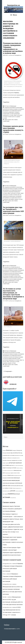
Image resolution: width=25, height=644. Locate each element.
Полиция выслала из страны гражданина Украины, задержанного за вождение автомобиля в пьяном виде (13, 48)
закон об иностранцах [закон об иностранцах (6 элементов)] (19, 465)
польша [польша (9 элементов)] (14, 488)
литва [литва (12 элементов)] (12, 475)
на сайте (12, 629)
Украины (17, 93)
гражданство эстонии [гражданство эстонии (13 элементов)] (17, 460)
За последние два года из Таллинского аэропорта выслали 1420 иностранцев (13, 210)
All (5, 106)
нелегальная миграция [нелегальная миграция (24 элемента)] (9, 483)
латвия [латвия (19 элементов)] (9, 475)
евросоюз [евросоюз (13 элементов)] (11, 465)
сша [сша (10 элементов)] (3, 494)
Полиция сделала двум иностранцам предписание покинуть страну (13, 129)
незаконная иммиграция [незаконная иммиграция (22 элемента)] (13, 478)
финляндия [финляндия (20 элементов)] (17, 494)
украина (18, 117)
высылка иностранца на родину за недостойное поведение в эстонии (12, 276)
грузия (19, 359)
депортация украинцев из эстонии (11, 360)
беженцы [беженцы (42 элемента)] (9, 450)
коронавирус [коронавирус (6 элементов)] (5, 475)
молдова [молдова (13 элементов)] (5, 478)
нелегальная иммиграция (9, 281)
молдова (5, 363)
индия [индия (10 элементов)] (12, 473)
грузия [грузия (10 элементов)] (7, 463)
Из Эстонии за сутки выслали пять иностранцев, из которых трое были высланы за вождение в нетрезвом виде (13, 294)
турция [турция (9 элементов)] (6, 494)
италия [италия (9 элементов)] (18, 473)
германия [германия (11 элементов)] (5, 458)
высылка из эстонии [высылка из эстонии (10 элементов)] (19, 455)
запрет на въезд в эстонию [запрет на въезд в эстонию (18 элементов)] (9, 468)
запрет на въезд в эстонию (14, 193)
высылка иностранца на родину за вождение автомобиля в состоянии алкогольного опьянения (13, 111)
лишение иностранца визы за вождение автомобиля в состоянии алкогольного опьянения (12, 198)
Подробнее (6, 102)
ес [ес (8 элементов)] (15, 465)
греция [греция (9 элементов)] (4, 463)
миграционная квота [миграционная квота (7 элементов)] (18, 475)
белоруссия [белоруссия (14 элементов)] (19, 450)
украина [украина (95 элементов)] (11, 494)
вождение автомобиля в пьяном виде (13, 108)
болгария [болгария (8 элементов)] (4, 453)
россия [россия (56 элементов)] (13, 491)
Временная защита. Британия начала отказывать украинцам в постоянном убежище (12, 509)
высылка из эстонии (9, 267)
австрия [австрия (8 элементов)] (4, 450)
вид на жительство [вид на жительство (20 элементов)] (15, 453)
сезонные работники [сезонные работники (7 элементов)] (19, 491)
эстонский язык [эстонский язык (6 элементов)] (13, 498)
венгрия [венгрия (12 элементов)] (8, 453)
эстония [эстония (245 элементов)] (6, 497)
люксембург (11, 199)
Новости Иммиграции (11, 106)
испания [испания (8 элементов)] (15, 473)
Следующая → (9, 371)
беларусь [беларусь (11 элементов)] (14, 450)
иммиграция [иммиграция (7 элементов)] (8, 473)
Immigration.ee (13, 5)
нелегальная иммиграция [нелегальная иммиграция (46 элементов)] (11, 480)
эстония (5, 118)
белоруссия (7, 352)
